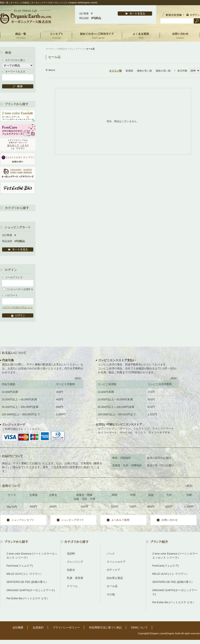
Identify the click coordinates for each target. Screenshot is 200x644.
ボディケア (113, 570)
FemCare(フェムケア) (20, 566)
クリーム (72, 586)
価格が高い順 (163, 71)
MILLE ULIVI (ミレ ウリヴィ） (25, 574)
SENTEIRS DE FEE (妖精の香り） (27, 582)
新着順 (129, 71)
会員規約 (38, 627)
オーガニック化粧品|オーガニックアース (65, 49)
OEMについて (139, 627)
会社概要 (18, 627)
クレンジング (75, 562)
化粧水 (71, 570)
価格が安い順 (144, 71)
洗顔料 (71, 554)
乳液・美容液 (75, 578)
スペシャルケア (116, 562)
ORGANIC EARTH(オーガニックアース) (31, 590)
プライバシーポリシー (66, 627)
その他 (111, 594)
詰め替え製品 (115, 578)
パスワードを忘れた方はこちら (17, 307)
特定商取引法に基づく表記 (105, 627)
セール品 (112, 586)
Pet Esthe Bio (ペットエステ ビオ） (28, 598)
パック (111, 554)
